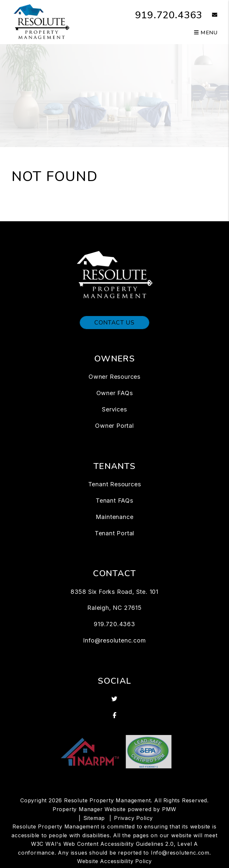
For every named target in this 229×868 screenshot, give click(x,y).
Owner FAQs (115, 393)
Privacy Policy (133, 818)
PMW (169, 809)
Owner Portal (114, 426)
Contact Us (114, 323)
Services (114, 409)
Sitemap (94, 818)
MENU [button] (206, 33)
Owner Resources (114, 377)
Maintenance (115, 517)
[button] (210, 15)
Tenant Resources (115, 484)
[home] (41, 22)
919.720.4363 (169, 15)
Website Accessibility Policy (114, 861)
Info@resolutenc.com (114, 640)
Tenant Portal (114, 533)
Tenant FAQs (114, 501)
